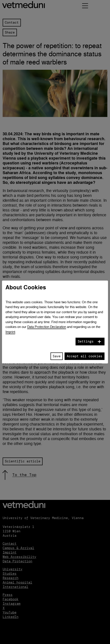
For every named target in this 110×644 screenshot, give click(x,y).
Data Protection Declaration (47, 327)
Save (57, 356)
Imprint (10, 332)
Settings (86, 341)
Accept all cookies (85, 356)
